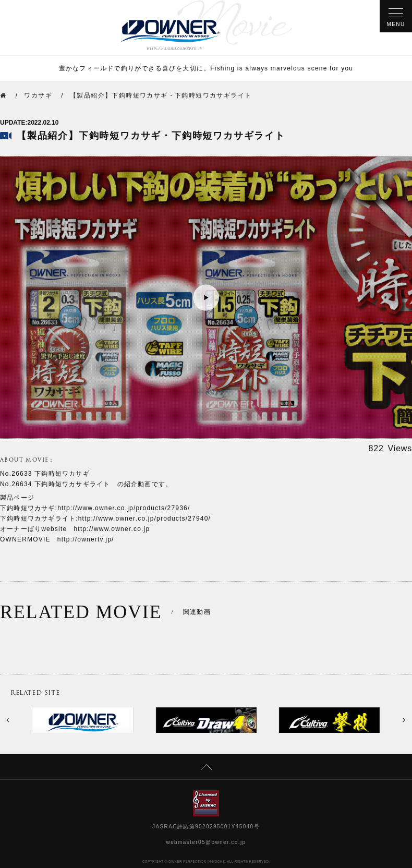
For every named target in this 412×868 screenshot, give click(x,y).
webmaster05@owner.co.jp (206, 842)
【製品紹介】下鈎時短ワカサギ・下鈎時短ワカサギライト (161, 95)
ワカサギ (38, 95)
